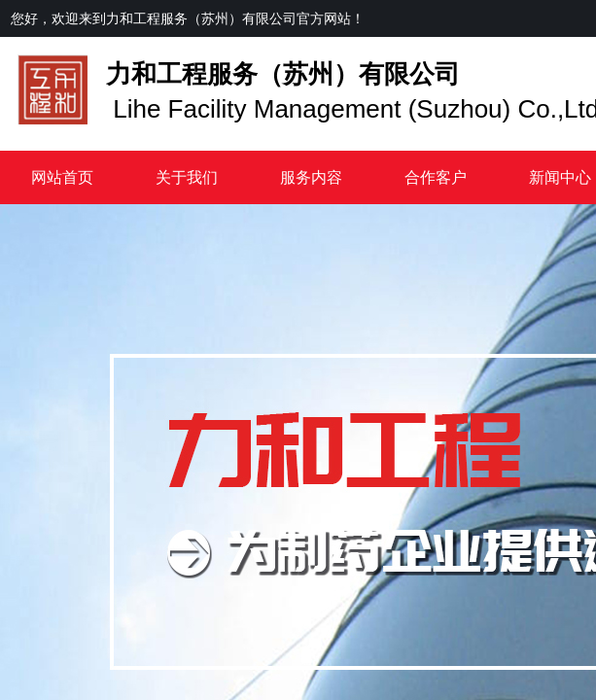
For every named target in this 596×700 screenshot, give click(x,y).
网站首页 (62, 177)
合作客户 (436, 177)
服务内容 (311, 177)
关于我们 (187, 177)
